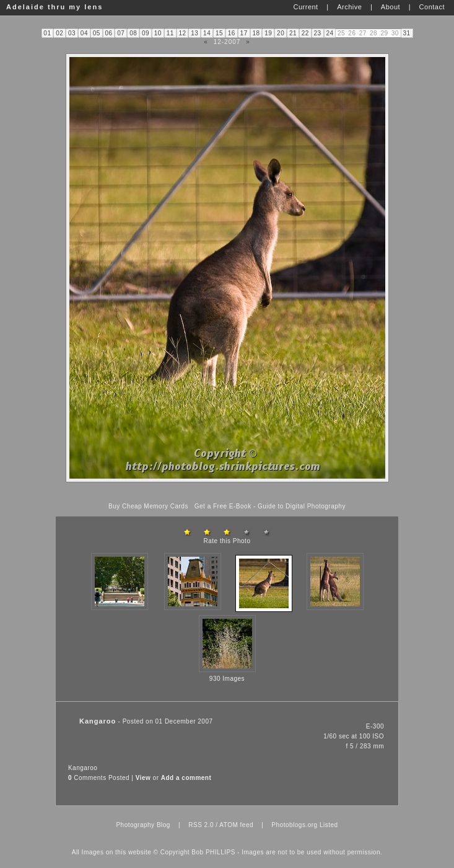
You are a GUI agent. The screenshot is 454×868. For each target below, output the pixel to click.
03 (72, 33)
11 (170, 33)
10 (158, 33)
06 (108, 33)
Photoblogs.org (294, 825)
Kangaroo (83, 768)
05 (97, 33)
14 (207, 33)
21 (293, 33)
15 (219, 33)
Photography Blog (143, 825)
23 (318, 33)
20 (281, 33)
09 (146, 33)
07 (121, 33)
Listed (329, 825)
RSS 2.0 (201, 825)
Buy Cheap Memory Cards (148, 506)
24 (330, 33)
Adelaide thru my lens (55, 7)
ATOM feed (236, 825)
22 (305, 33)
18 (256, 33)
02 (59, 33)
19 (268, 33)
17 (244, 33)
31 (406, 33)
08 (133, 33)
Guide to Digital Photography (302, 506)
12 (182, 33)
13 (194, 33)
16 (232, 33)
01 (47, 33)
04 (84, 33)
